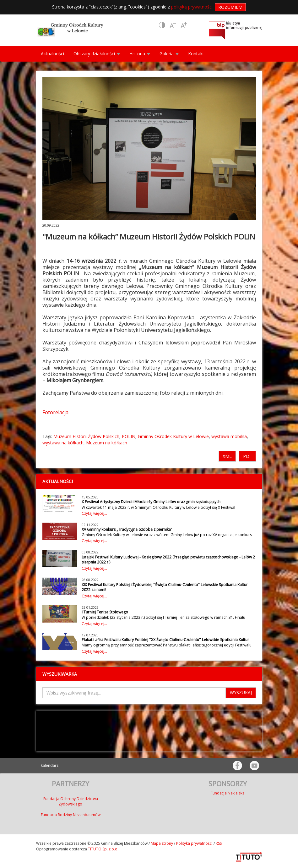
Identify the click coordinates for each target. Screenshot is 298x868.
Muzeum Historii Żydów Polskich (86, 436)
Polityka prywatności (194, 843)
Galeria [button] (169, 54)
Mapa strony (162, 843)
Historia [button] (140, 54)
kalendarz (50, 765)
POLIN (129, 436)
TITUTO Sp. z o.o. (103, 849)
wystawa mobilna (229, 436)
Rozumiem (230, 7)
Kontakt (196, 54)
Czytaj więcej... (94, 513)
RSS (219, 843)
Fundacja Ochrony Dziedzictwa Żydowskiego (71, 801)
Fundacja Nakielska (228, 793)
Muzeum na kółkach (107, 443)
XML (227, 456)
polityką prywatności (192, 7)
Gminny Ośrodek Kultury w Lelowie (173, 436)
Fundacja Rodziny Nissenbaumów (71, 815)
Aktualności (52, 54)
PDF (247, 456)
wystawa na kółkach (63, 443)
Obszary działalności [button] (97, 54)
